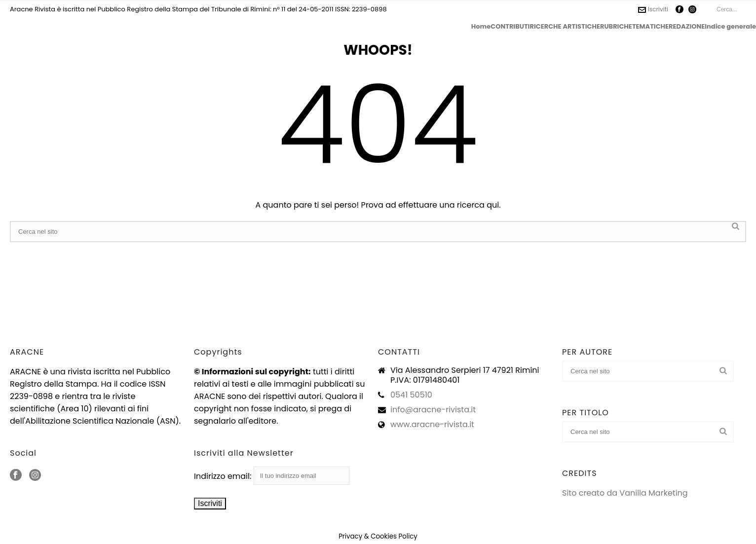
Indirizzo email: (272, 476)
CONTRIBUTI (510, 27)
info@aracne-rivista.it (433, 410)
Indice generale (730, 27)
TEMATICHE (650, 27)
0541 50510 (411, 395)
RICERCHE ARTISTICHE (565, 27)
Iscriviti (653, 9)
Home (481, 27)
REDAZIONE (687, 27)
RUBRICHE (616, 27)
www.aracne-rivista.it (432, 425)
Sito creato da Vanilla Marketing (625, 493)
